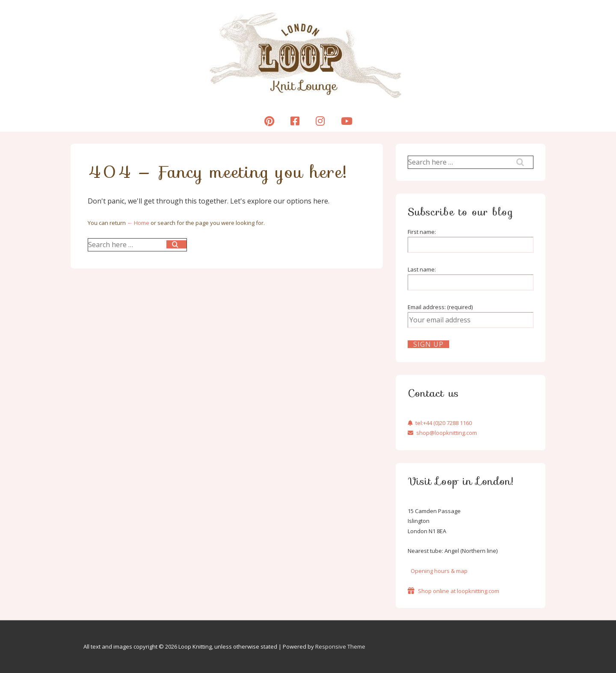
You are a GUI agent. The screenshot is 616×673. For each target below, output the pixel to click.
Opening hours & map (439, 571)
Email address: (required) (440, 307)
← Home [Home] (138, 223)
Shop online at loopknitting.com (453, 591)
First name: (422, 232)
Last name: (422, 269)
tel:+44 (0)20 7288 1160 (440, 423)
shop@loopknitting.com (442, 433)
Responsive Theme (340, 646)
